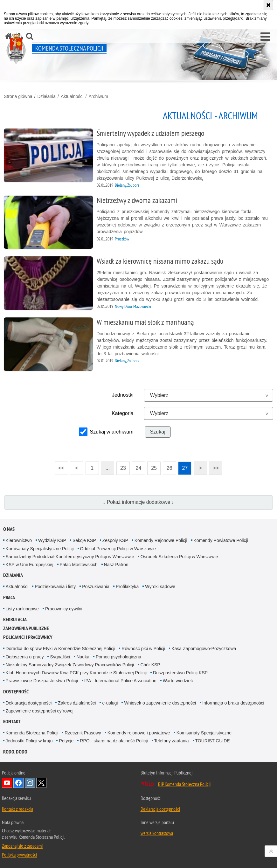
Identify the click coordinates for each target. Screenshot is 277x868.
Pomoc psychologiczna (118, 657)
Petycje (66, 741)
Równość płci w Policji (143, 649)
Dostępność (16, 692)
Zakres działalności (77, 703)
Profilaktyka (127, 587)
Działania (46, 96)
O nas (9, 529)
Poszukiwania (96, 587)
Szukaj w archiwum (112, 432)
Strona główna (18, 96)
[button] (265, 37)
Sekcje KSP (84, 540)
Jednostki (123, 395)
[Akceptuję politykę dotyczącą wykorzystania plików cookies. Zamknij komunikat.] (268, 5)
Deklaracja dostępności (29, 703)
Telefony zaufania (172, 741)
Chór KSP (150, 665)
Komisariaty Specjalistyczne (204, 733)
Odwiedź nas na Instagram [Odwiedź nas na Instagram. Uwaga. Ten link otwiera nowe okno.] (30, 783)
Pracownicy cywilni (64, 609)
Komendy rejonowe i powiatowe (139, 733)
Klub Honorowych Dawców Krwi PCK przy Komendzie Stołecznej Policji (76, 673)
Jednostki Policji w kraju (29, 741)
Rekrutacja (15, 619)
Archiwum (98, 96)
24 (139, 468)
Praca (9, 597)
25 (154, 468)
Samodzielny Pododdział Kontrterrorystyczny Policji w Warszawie (70, 557)
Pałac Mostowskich (79, 565)
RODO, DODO (15, 752)
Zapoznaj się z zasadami (22, 846)
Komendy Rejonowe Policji (161, 540)
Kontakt (12, 722)
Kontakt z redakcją (17, 809)
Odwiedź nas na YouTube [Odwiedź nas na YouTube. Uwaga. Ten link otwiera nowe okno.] (7, 783)
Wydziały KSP (52, 540)
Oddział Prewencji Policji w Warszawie (118, 549)
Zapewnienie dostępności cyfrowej (40, 711)
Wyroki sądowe (160, 587)
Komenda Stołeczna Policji (32, 733)
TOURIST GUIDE (213, 741)
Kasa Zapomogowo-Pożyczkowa (204, 649)
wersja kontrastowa (157, 833)
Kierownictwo (19, 540)
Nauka (83, 657)
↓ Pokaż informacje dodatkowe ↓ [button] (139, 502)
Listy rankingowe (22, 609)
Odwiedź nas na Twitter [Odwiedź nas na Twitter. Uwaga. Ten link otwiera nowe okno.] (41, 783)
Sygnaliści (60, 657)
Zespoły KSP (115, 540)
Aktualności (72, 96)
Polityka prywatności (19, 855)
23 (123, 468)
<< (59, 466)
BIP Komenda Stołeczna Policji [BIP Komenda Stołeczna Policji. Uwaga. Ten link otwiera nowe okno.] (184, 784)
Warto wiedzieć (178, 681)
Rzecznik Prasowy (83, 733)
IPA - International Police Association (120, 681)
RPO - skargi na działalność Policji (114, 741)
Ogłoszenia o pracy (25, 657)
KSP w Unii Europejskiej (30, 565)
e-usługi (110, 703)
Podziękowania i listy (55, 587)
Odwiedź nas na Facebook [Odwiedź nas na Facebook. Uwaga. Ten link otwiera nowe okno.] (18, 783)
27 (185, 468)
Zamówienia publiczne (26, 628)
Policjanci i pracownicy (28, 637)
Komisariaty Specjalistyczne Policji (40, 549)
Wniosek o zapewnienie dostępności (160, 703)
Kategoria (123, 413)
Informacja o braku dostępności (233, 703)
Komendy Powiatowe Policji (221, 540)
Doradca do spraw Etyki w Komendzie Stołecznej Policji (61, 649)
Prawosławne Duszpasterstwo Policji (42, 681)
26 (170, 468)
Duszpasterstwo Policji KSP (180, 673)
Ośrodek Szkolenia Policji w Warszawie (179, 557)
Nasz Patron (116, 565)
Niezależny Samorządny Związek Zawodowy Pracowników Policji (70, 665)
